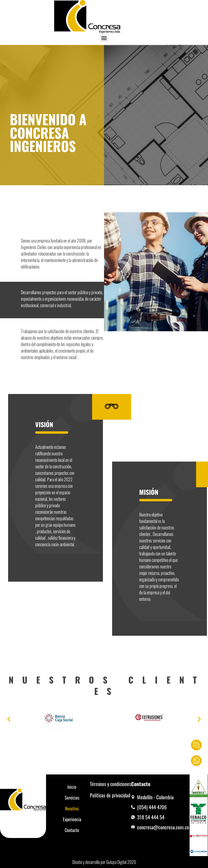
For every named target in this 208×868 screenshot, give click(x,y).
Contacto (72, 830)
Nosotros (72, 809)
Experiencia (72, 819)
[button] (104, 38)
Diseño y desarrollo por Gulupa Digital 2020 (104, 862)
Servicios (72, 798)
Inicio (72, 787)
